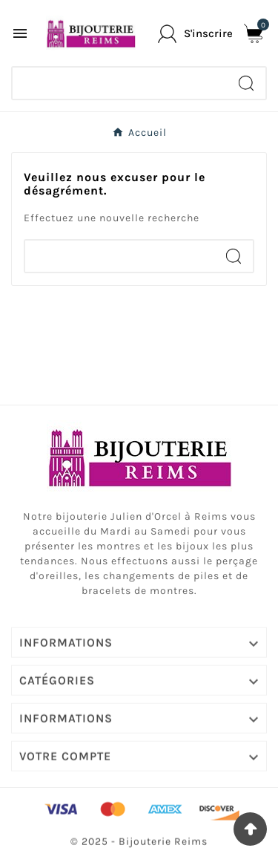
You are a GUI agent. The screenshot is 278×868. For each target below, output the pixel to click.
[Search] (246, 83)
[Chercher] (120, 83)
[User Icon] (195, 34)
